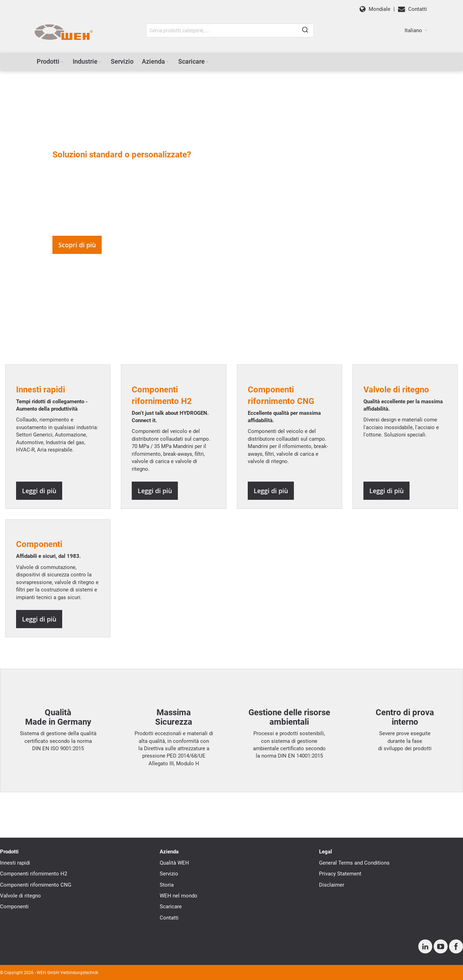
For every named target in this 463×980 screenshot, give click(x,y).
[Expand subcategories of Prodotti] (62, 62)
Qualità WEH (174, 863)
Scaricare (171, 907)
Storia (167, 885)
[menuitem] (50, 62)
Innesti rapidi (15, 863)
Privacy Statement (340, 874)
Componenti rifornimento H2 (34, 874)
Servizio (169, 874)
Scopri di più (77, 245)
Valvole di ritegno (20, 896)
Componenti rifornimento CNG (36, 885)
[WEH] (63, 33)
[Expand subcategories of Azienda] (167, 62)
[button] (416, 30)
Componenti (14, 907)
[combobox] (230, 30)
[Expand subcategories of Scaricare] (207, 62)
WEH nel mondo (179, 896)
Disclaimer (332, 885)
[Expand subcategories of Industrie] (100, 62)
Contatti (169, 918)
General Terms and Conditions (354, 863)
